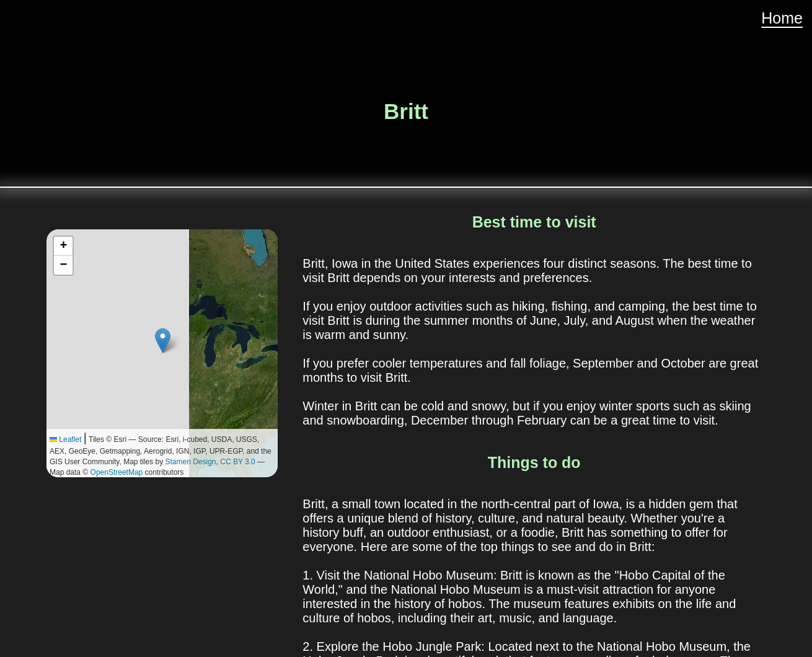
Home (782, 18)
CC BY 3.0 (237, 462)
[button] (163, 341)
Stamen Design (191, 462)
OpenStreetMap (117, 472)
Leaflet (65, 439)
